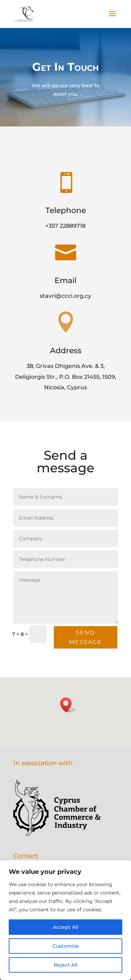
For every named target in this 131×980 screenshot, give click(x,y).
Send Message (85, 638)
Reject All (66, 965)
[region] (65, 920)
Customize (66, 946)
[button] (68, 705)
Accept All (65, 927)
